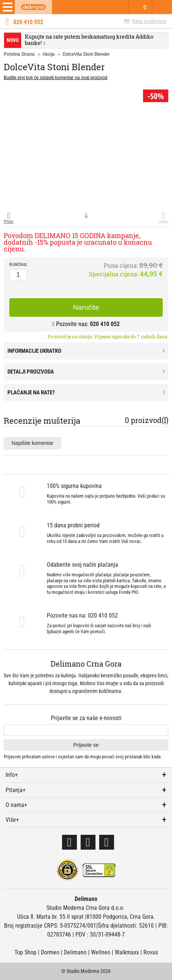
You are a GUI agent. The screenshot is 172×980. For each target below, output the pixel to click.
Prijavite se (86, 745)
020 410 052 (28, 22)
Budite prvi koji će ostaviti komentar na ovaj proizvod (56, 78)
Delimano (75, 952)
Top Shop (25, 952)
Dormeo (50, 952)
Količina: (18, 264)
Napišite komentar (33, 443)
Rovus (151, 952)
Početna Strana (19, 54)
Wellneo (101, 952)
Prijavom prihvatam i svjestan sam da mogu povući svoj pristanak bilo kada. (83, 757)
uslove (48, 757)
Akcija (49, 54)
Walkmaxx (127, 952)
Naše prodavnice (149, 21)
